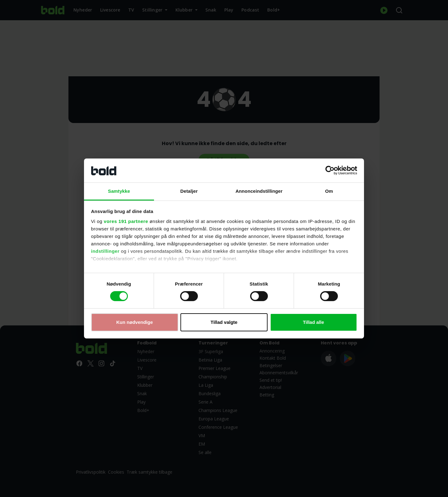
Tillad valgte (224, 322)
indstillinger (105, 251)
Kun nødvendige (135, 322)
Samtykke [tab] (119, 191)
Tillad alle (313, 322)
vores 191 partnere (126, 221)
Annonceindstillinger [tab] (259, 191)
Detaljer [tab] (189, 191)
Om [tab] (329, 191)
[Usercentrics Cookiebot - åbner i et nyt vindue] (330, 170)
